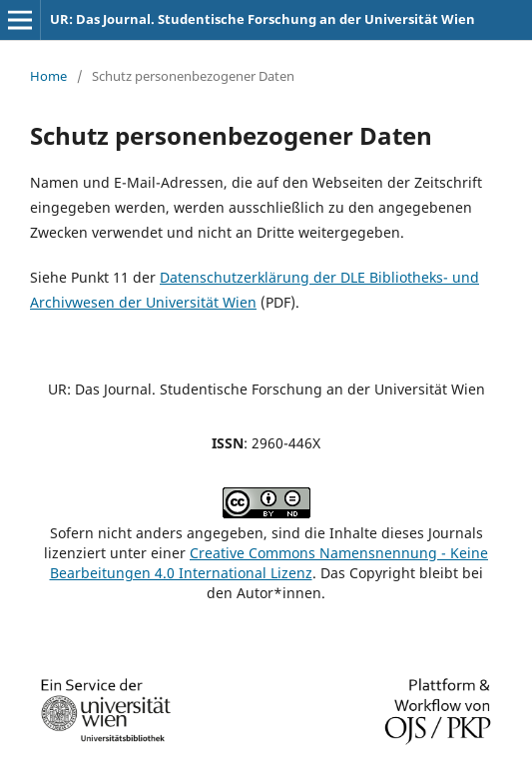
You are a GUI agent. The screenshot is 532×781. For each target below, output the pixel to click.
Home (48, 76)
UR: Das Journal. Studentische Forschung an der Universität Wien (263, 19)
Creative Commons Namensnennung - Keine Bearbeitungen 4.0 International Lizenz (269, 563)
